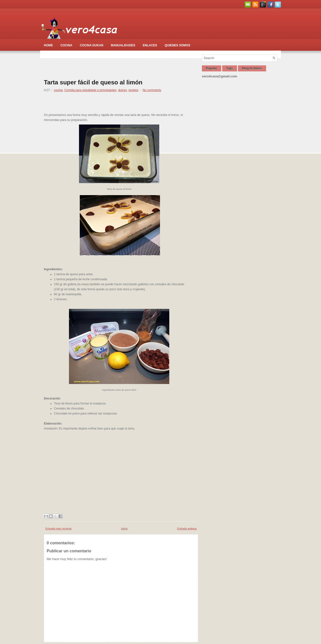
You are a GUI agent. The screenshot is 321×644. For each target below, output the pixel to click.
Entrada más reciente (59, 529)
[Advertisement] (135, 66)
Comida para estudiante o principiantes (90, 90)
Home (48, 45)
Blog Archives (252, 68)
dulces (123, 90)
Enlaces (150, 45)
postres (134, 90)
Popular (212, 68)
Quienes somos (178, 45)
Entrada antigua (187, 529)
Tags (230, 68)
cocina (58, 90)
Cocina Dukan (92, 45)
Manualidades (123, 45)
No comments (152, 90)
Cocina (66, 45)
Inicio (124, 529)
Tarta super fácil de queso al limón (93, 82)
